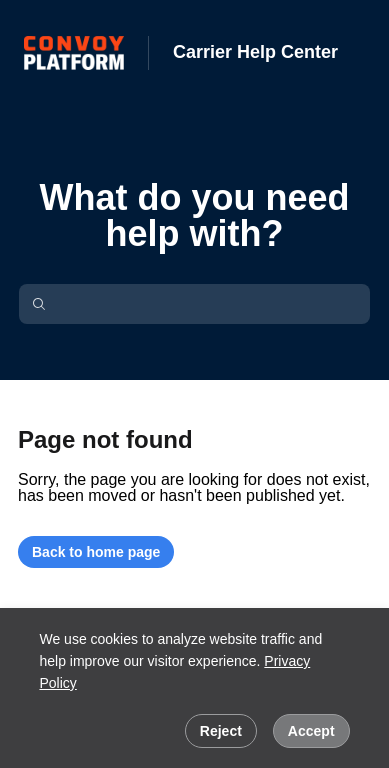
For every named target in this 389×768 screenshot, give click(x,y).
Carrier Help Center (255, 52)
